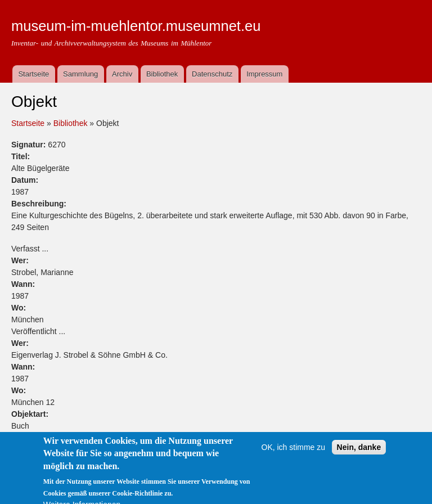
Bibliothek (162, 74)
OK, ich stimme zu (294, 455)
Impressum (264, 74)
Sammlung (80, 74)
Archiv (122, 74)
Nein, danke (359, 455)
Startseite (33, 74)
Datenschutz (212, 74)
